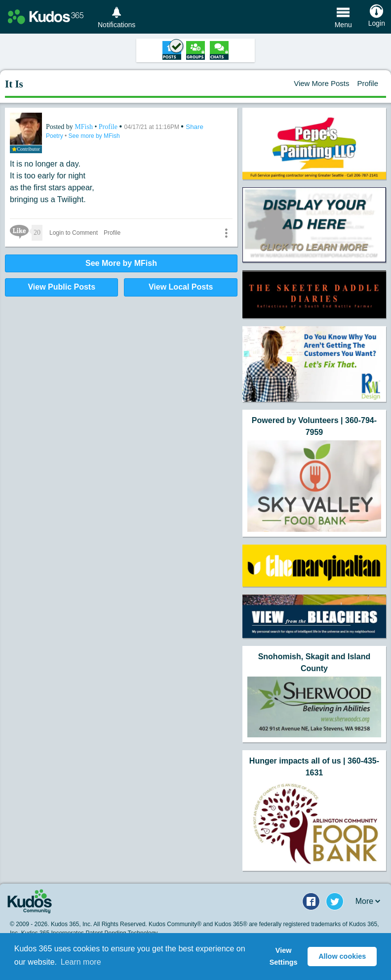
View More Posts (321, 83)
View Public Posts (61, 287)
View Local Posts (181, 287)
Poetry (55, 136)
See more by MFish (94, 136)
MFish (84, 127)
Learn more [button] (81, 962)
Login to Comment (74, 233)
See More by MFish (121, 263)
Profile (368, 83)
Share (195, 127)
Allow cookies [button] (342, 956)
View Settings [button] (284, 956)
